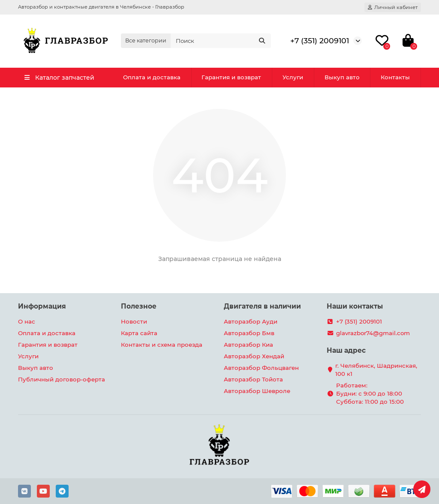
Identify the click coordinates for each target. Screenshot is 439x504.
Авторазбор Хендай (254, 356)
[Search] (221, 41)
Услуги (293, 77)
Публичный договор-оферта (62, 379)
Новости (134, 321)
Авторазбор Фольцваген (261, 368)
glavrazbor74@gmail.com (373, 333)
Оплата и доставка (152, 77)
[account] (393, 7)
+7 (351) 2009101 (320, 40)
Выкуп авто (342, 77)
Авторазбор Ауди (251, 321)
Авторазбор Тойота (253, 379)
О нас (27, 321)
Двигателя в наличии (262, 306)
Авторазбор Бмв (249, 333)
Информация (42, 306)
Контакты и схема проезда (162, 345)
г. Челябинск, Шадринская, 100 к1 (376, 370)
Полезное (139, 306)
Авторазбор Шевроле (257, 391)
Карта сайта (139, 333)
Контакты (395, 77)
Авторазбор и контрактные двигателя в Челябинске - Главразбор (101, 7)
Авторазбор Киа (248, 345)
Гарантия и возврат (231, 77)
